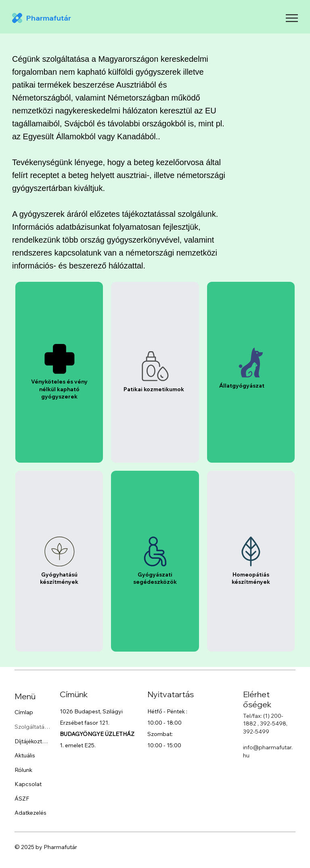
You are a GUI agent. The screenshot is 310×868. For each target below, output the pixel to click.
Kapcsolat (28, 784)
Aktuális (25, 755)
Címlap (24, 712)
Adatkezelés (30, 813)
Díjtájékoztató (32, 741)
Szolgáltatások (32, 726)
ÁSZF (22, 798)
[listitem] (59, 372)
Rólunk (23, 769)
